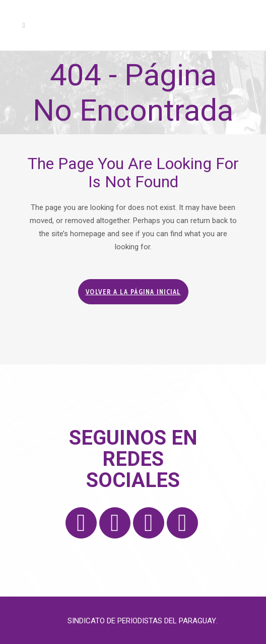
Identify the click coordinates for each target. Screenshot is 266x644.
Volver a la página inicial (133, 292)
